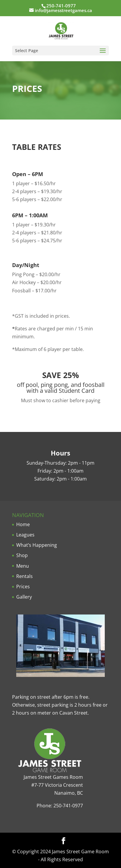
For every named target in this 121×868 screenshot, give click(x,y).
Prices (23, 587)
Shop (22, 555)
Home (23, 524)
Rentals (24, 576)
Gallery (24, 597)
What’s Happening (37, 545)
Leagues (25, 535)
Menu (23, 566)
